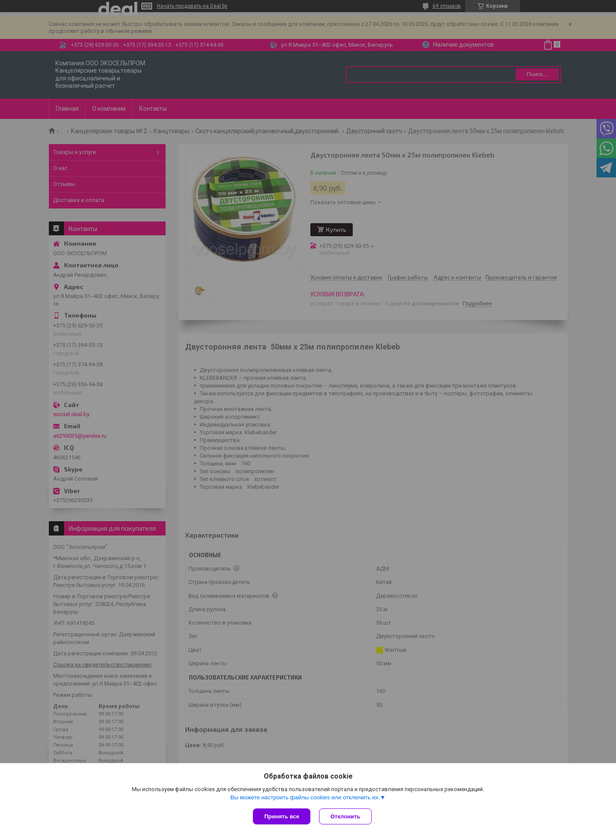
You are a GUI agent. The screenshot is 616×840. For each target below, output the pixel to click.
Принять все (282, 816)
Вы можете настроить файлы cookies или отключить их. (305, 797)
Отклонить (345, 816)
